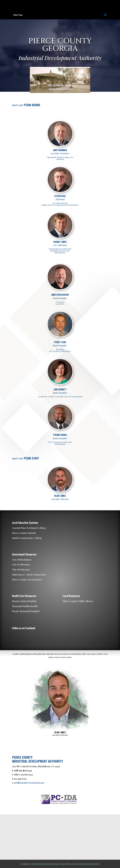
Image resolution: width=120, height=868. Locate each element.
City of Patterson (21, 570)
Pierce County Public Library (78, 601)
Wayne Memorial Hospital (26, 611)
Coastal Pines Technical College (29, 528)
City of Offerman (21, 565)
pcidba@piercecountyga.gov (29, 783)
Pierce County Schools (24, 533)
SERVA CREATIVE (91, 864)
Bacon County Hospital (24, 601)
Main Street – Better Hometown (29, 575)
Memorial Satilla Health (25, 606)
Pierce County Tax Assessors (27, 580)
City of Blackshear (22, 560)
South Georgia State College (27, 538)
